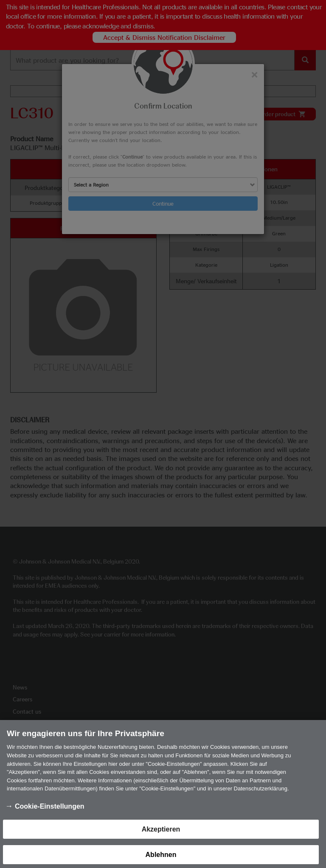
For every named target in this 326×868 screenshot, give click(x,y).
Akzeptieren (161, 833)
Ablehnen (161, 858)
